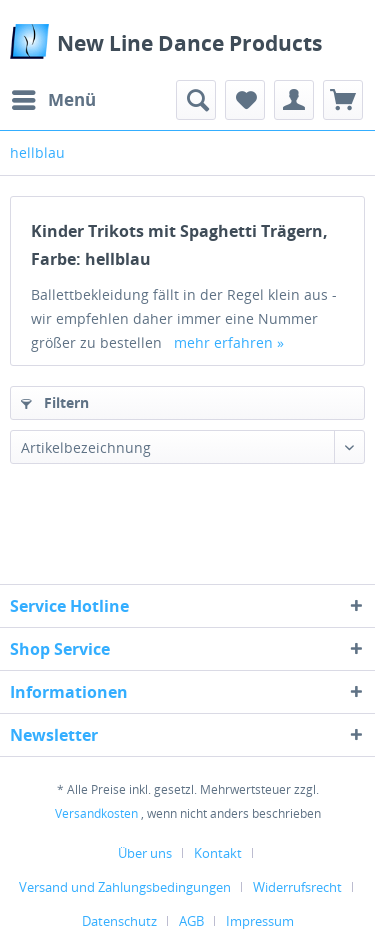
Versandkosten (96, 813)
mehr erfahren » (229, 342)
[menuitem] (53, 100)
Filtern (55, 402)
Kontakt (218, 853)
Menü (54, 97)
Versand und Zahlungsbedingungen (125, 887)
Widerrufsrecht (297, 887)
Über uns (145, 853)
